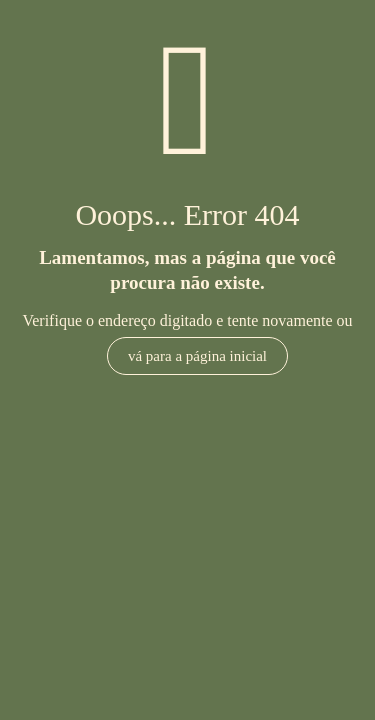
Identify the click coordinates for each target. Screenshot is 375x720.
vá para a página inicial (197, 356)
